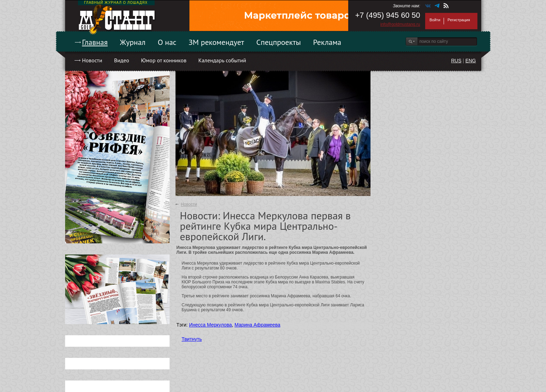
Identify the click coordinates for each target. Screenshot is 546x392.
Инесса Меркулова (210, 325)
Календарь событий (222, 60)
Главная (95, 42)
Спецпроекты (279, 42)
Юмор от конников (164, 60)
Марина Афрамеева (258, 325)
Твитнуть (192, 339)
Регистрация (459, 20)
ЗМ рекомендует (217, 42)
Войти (435, 20)
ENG (470, 61)
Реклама (327, 42)
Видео (121, 60)
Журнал (133, 42)
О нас (167, 42)
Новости (92, 60)
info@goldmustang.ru (400, 24)
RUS (456, 61)
